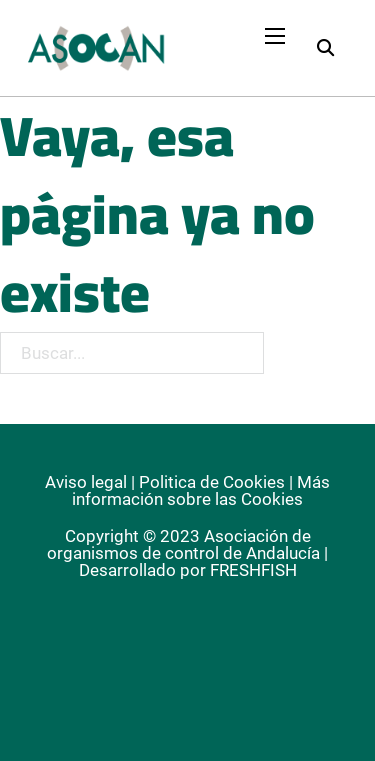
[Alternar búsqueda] (325, 48)
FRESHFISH (253, 570)
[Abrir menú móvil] (275, 36)
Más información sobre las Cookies (201, 490)
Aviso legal (86, 482)
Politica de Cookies (212, 482)
